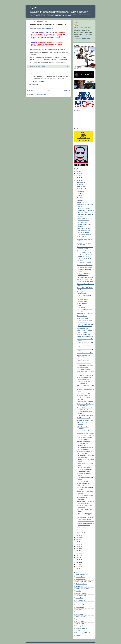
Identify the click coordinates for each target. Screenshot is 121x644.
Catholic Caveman (80, 579)
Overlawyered (79, 612)
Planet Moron (79, 614)
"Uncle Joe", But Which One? (85, 265)
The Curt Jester (80, 624)
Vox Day (78, 630)
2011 (77, 555)
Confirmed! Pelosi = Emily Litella (86, 435)
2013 (77, 551)
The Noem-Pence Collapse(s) (85, 402)
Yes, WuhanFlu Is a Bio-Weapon (86, 517)
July (79, 193)
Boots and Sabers (80, 577)
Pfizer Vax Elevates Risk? (84, 334)
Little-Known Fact (82, 308)
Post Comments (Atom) (40, 94)
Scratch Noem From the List (84, 442)
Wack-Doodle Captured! (83, 418)
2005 (77, 569)
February (80, 530)
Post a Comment (33, 85)
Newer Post (30, 91)
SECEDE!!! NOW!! (82, 527)
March (79, 202)
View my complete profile (83, 38)
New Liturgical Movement (82, 605)
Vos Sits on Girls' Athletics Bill (85, 337)
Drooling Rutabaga (46, 29)
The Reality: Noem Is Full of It (85, 343)
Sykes (77, 619)
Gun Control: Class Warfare (84, 280)
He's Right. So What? (83, 481)
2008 (77, 562)
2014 (77, 549)
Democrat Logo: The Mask (84, 263)
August (79, 191)
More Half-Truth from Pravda (85, 431)
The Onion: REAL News (82, 628)
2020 (77, 535)
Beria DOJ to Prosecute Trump (85, 420)
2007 (77, 564)
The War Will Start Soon (83, 208)
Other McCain (79, 610)
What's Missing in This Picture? (85, 365)
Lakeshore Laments (81, 596)
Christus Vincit (79, 586)
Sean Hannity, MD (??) (83, 222)
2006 (77, 567)
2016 (77, 544)
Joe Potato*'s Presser (83, 328)
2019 (77, 537)
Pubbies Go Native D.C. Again (85, 495)
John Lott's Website (81, 593)
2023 (77, 176)
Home (49, 91)
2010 (77, 558)
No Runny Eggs (80, 607)
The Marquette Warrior (81, 626)
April (79, 200)
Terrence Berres (80, 621)
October (80, 187)
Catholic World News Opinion (83, 582)
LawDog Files (79, 598)
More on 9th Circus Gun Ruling (85, 353)
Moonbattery (79, 603)
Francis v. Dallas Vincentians (85, 267)
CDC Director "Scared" (83, 232)
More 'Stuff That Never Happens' (86, 433)
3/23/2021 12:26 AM (38, 81)
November (80, 184)
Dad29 (33, 8)
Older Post (67, 91)
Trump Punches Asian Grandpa (85, 416)
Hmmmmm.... (81, 425)
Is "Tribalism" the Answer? (84, 363)
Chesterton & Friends (81, 584)
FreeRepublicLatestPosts (82, 589)
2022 (77, 178)
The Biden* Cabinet (82, 237)
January (80, 532)
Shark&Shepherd (80, 617)
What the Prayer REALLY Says (84, 633)
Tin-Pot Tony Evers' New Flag (85, 277)
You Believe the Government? (85, 314)
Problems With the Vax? (83, 395)
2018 (77, 540)
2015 (77, 546)
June (79, 196)
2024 (77, 173)
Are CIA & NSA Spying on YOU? (86, 375)
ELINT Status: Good (82, 318)
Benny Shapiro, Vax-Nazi (84, 393)
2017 (77, 542)
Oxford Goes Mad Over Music (85, 282)
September (80, 189)
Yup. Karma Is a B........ (83, 422)
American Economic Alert (82, 575)
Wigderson (78, 635)
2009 (77, 560)
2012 (77, 553)
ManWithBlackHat (80, 600)
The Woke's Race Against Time (85, 467)
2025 (77, 171)
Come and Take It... (82, 316)
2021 (77, 180)
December (80, 182)
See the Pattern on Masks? (84, 235)
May (79, 198)
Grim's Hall (78, 591)
